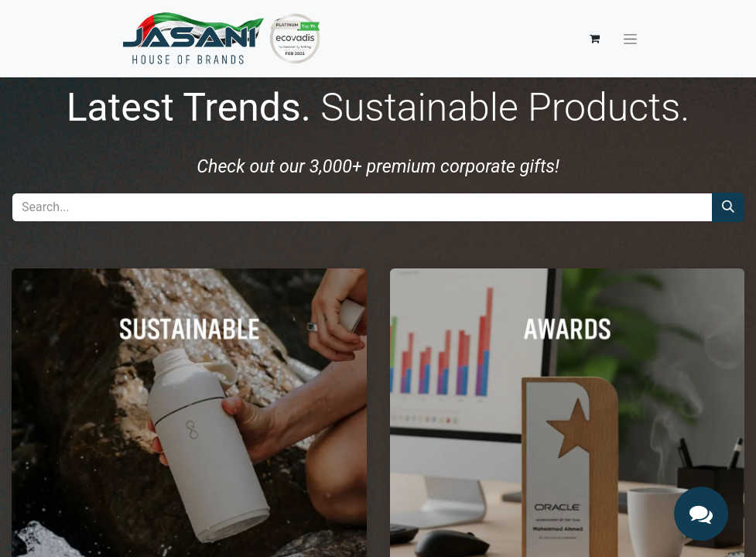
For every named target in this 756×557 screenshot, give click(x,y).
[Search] (728, 207)
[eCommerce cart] (595, 39)
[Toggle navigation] (630, 39)
